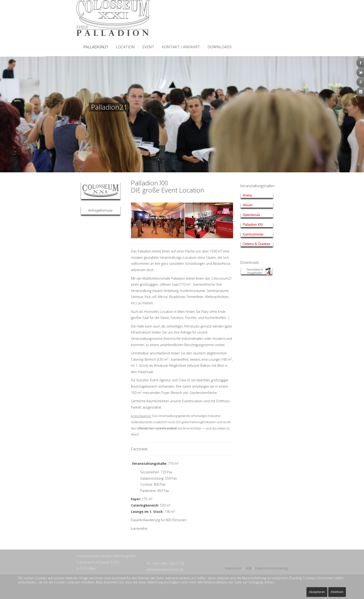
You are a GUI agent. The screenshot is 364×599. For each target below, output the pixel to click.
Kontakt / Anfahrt (181, 47)
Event (148, 47)
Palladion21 (96, 47)
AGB (249, 568)
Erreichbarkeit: (141, 416)
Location (125, 47)
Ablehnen (337, 592)
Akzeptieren (317, 592)
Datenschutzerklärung (271, 568)
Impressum (233, 568)
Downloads (220, 47)
